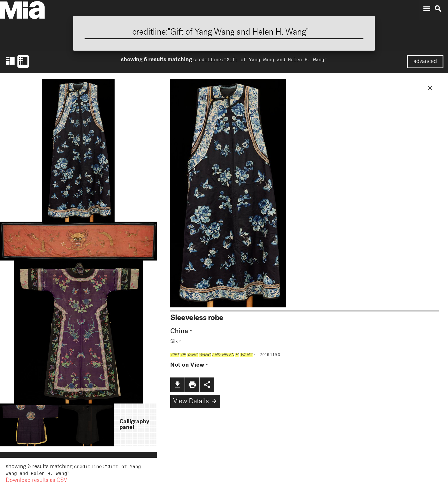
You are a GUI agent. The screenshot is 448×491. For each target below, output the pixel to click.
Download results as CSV (36, 482)
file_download (177, 385)
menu (427, 9)
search (438, 9)
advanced (425, 62)
